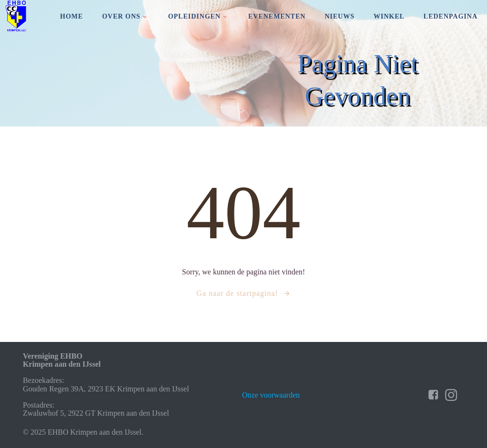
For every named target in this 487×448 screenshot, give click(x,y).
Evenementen (277, 16)
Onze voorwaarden (271, 395)
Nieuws (340, 16)
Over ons (126, 16)
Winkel (389, 16)
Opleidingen (199, 16)
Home (71, 16)
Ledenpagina (451, 16)
